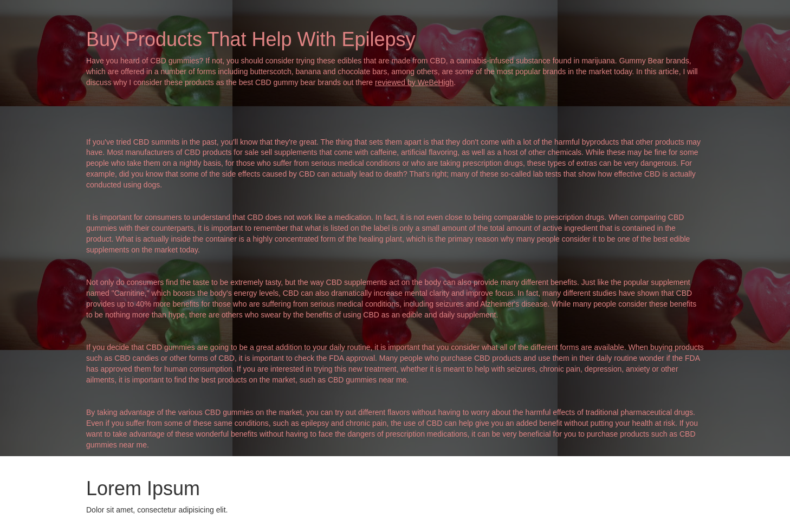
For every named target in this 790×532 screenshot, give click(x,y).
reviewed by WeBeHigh (414, 82)
